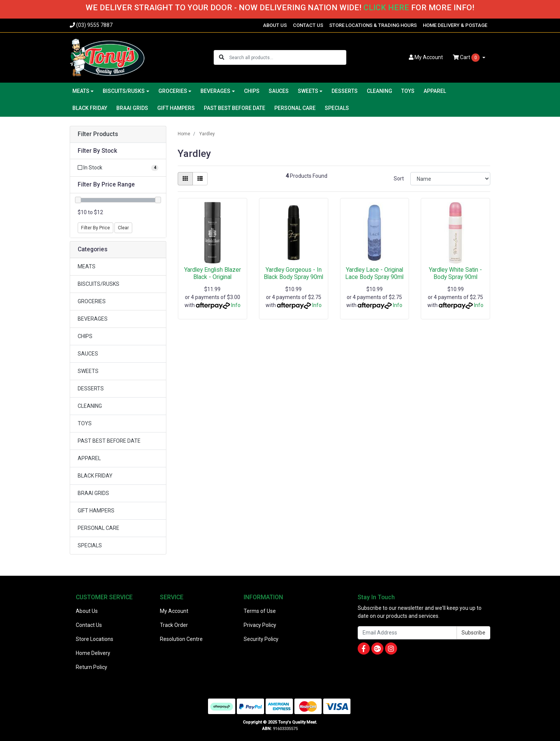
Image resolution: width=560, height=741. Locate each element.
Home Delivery (93, 653)
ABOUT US (275, 25)
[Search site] (222, 57)
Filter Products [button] (98, 134)
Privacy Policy (260, 625)
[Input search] (287, 57)
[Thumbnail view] (185, 179)
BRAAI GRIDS (132, 108)
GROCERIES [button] (173, 91)
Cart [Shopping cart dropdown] (467, 58)
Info (236, 305)
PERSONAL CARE (295, 108)
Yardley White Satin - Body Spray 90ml (455, 273)
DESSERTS (345, 91)
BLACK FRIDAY (90, 108)
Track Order (174, 625)
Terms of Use (260, 611)
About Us (87, 611)
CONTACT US (308, 25)
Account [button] (426, 57)
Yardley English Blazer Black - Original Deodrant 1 (213, 277)
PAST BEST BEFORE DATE (235, 108)
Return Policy (92, 667)
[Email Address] (407, 633)
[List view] (200, 179)
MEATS (87, 266)
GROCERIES (92, 301)
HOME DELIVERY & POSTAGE (455, 25)
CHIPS (252, 91)
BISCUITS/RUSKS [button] (124, 91)
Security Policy (261, 639)
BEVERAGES (93, 319)
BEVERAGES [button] (215, 91)
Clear (123, 228)
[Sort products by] (450, 179)
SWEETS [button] (308, 91)
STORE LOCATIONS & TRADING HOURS (373, 25)
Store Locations (95, 639)
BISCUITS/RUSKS (99, 284)
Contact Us (89, 625)
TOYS (408, 91)
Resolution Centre (181, 639)
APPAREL (435, 91)
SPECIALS (337, 108)
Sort (399, 179)
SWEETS (88, 371)
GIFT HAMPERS (176, 108)
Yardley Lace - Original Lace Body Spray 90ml (374, 273)
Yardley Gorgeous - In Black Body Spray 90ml (293, 273)
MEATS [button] (81, 91)
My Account (174, 611)
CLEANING (379, 91)
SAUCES (279, 91)
